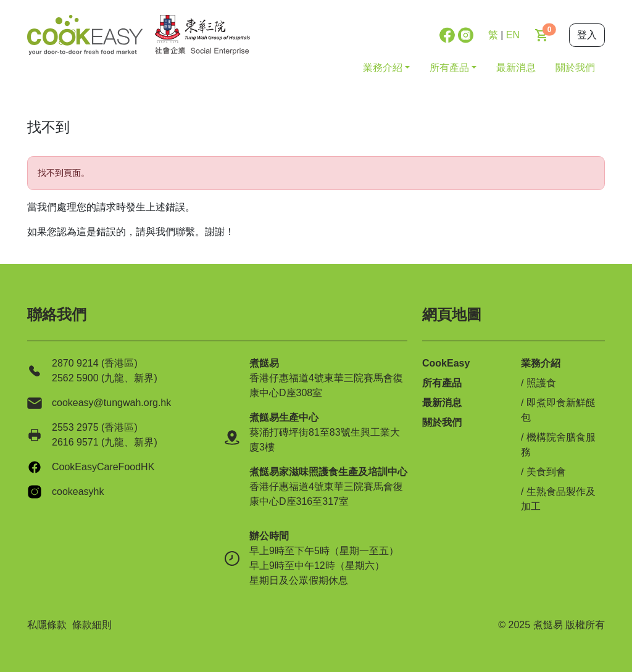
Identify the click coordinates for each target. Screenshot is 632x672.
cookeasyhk (78, 492)
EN (513, 35)
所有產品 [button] (449, 68)
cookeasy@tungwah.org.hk (111, 403)
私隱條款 (47, 625)
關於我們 (575, 68)
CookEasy (446, 363)
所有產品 (442, 383)
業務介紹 (541, 363)
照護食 (541, 383)
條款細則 (92, 625)
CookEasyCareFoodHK (103, 467)
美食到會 (546, 472)
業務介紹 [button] (383, 68)
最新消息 (516, 68)
